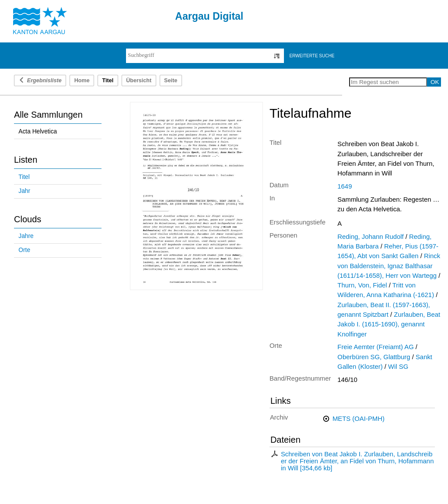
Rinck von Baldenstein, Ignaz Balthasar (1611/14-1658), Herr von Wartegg (389, 266)
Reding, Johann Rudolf (370, 237)
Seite (171, 80)
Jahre (26, 236)
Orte (24, 250)
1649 (345, 186)
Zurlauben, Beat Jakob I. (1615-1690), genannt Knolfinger (389, 324)
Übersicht (139, 80)
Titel (24, 177)
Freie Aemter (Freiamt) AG (375, 347)
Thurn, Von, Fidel (362, 285)
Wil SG (398, 367)
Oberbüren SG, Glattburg (374, 357)
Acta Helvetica (38, 131)
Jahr (24, 191)
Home (82, 80)
